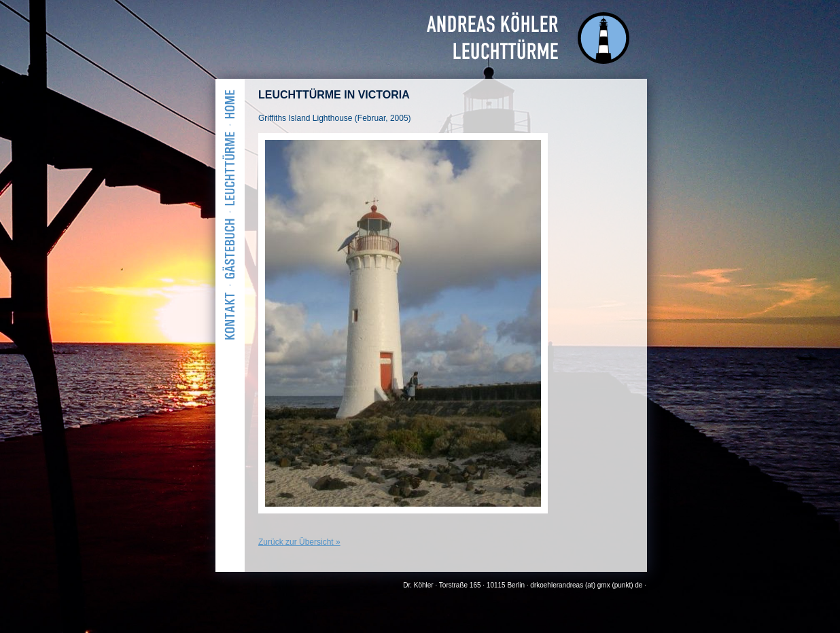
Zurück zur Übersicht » (299, 542)
